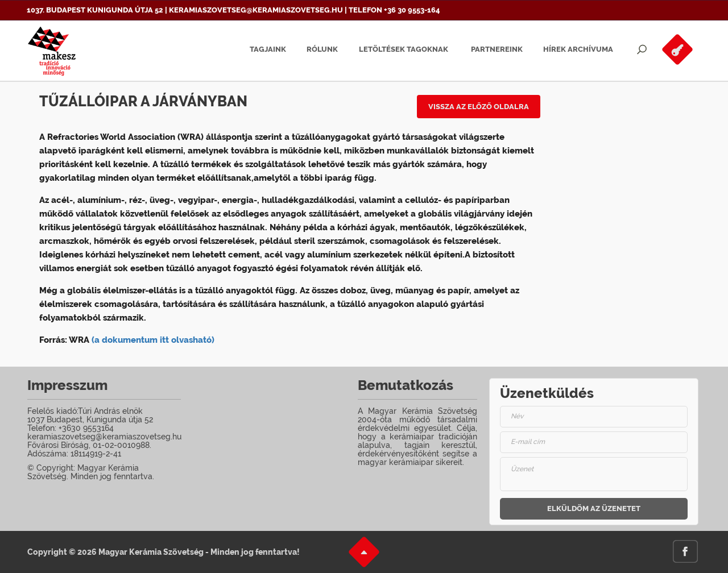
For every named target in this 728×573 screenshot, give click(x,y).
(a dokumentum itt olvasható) (153, 340)
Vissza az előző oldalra (479, 107)
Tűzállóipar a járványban (143, 101)
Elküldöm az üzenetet (594, 508)
